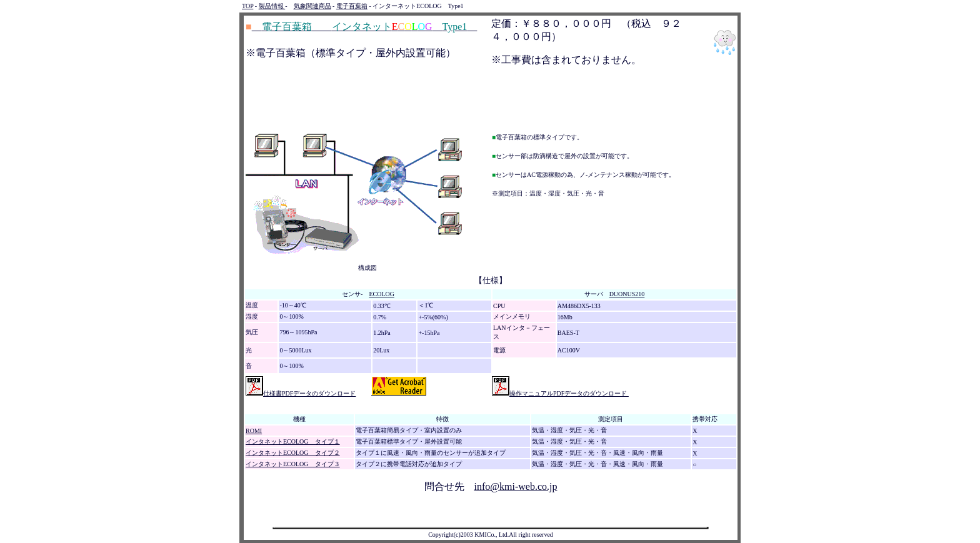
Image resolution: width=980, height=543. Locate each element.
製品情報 (272, 6)
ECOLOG (382, 294)
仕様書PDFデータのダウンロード (301, 393)
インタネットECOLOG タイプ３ (293, 464)
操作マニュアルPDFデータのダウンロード (560, 393)
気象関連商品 (312, 6)
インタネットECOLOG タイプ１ (293, 441)
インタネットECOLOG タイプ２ (293, 453)
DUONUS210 (627, 294)
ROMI (254, 431)
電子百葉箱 (352, 6)
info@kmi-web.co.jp (516, 486)
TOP (247, 6)
